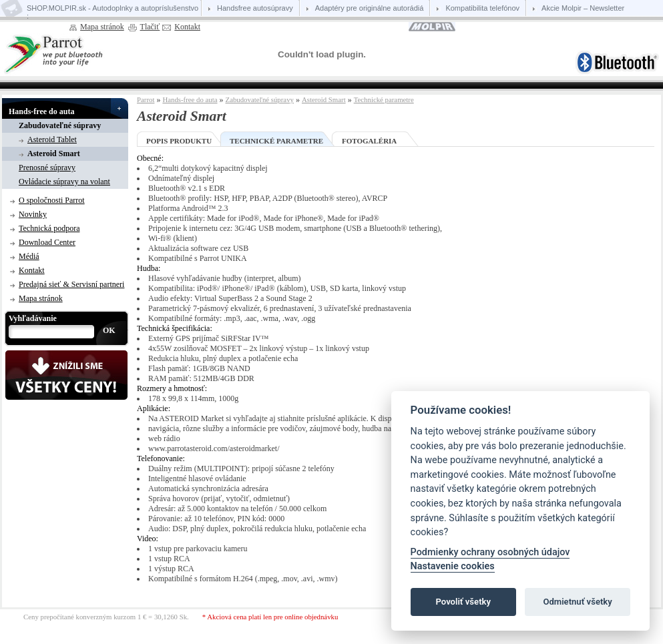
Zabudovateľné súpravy (60, 125)
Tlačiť (150, 27)
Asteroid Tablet (52, 139)
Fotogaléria (369, 141)
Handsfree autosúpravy (255, 8)
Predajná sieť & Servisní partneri (71, 284)
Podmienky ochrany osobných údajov (490, 552)
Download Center (47, 242)
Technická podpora (49, 228)
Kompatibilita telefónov (482, 8)
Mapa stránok (102, 27)
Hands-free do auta (41, 111)
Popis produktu (179, 141)
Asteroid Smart (54, 153)
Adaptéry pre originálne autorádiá (370, 8)
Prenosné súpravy (47, 168)
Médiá (29, 256)
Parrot (146, 99)
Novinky (33, 214)
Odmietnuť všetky (577, 602)
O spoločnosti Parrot (52, 200)
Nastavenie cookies (453, 566)
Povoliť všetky (463, 602)
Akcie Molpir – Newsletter (583, 8)
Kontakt (187, 27)
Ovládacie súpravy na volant (64, 182)
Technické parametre (384, 99)
